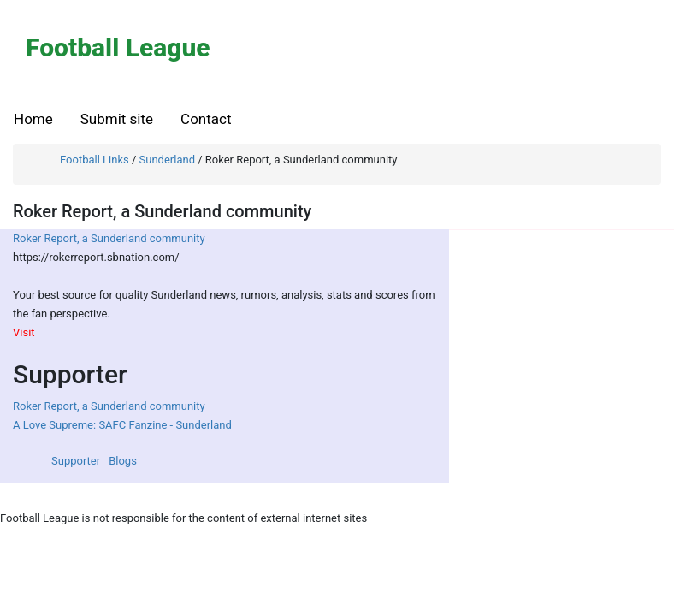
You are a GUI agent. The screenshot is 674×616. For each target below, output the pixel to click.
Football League (118, 47)
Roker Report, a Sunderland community (109, 238)
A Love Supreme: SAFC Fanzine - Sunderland (122, 425)
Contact (206, 119)
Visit (24, 332)
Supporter (76, 461)
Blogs (123, 461)
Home (33, 119)
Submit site (117, 119)
